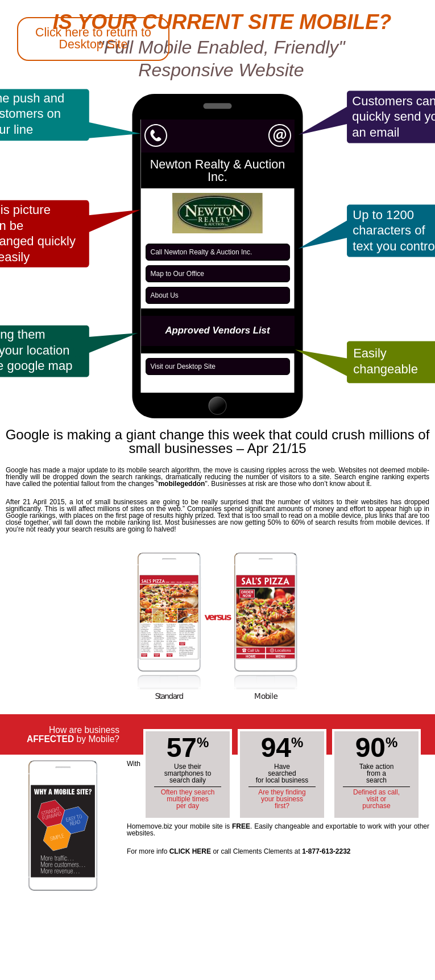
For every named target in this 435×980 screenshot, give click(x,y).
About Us (165, 295)
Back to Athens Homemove (41, 396)
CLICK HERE (190, 851)
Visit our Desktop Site (183, 367)
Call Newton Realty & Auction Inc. (202, 252)
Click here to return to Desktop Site (93, 38)
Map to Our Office (177, 274)
